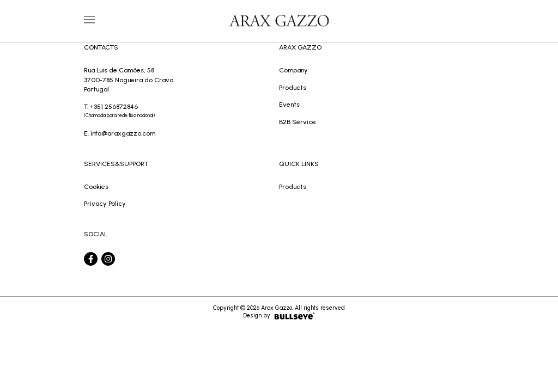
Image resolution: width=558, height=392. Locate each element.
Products (293, 87)
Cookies (96, 186)
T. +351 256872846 (181, 112)
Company (293, 70)
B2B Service (298, 122)
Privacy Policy (105, 203)
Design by (279, 316)
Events (289, 104)
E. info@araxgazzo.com (120, 133)
